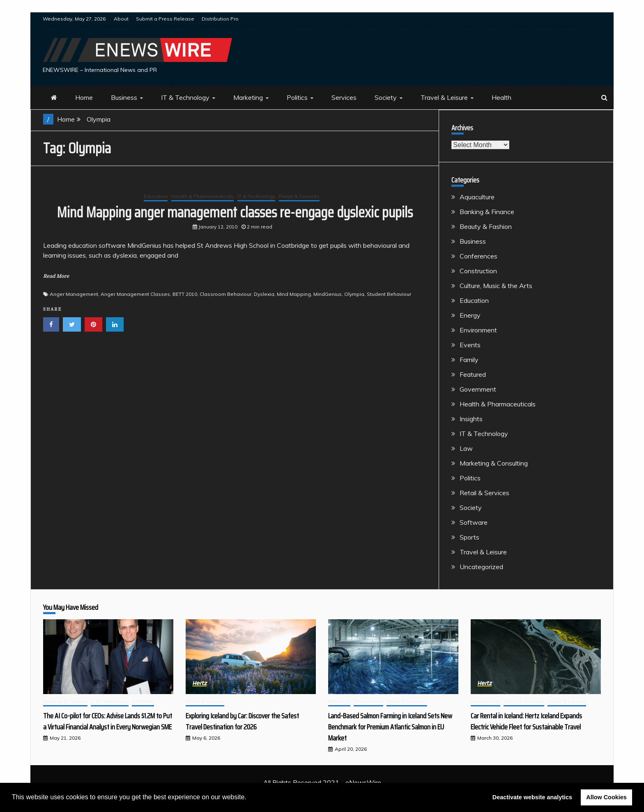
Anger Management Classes (135, 294)
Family (469, 360)
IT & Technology (185, 97)
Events (470, 345)
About (121, 19)
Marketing (248, 97)
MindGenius (328, 294)
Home (84, 97)
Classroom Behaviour (225, 294)
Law (466, 448)
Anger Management (74, 294)
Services (344, 97)
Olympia (354, 294)
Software (474, 522)
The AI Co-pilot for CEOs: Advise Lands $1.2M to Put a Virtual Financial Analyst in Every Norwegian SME (108, 721)
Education (156, 196)
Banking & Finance (487, 212)
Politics (297, 97)
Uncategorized (481, 567)
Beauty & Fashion (486, 226)
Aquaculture (477, 197)
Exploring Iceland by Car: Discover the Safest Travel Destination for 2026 (242, 721)
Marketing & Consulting (494, 463)
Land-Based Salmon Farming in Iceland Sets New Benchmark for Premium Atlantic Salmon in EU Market (390, 727)
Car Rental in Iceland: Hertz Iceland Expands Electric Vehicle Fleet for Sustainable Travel (526, 721)
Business (124, 97)
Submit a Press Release (165, 19)
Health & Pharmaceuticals (202, 196)
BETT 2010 (185, 294)
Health (501, 97)
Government (478, 389)
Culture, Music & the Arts (496, 286)
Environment (478, 330)
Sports (469, 537)
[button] (249, 798)
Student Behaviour (389, 294)
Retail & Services (299, 196)
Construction (478, 271)
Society (386, 97)
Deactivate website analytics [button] (532, 797)
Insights (471, 419)
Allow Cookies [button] (606, 797)
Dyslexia (264, 294)
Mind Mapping (294, 294)
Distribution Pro (220, 19)
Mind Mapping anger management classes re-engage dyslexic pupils (235, 212)
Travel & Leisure (444, 97)
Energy (470, 315)
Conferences (478, 256)
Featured (473, 374)
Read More (56, 276)
